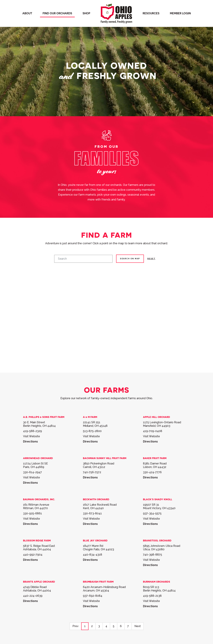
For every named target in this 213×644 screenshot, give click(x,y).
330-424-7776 (152, 472)
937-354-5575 (152, 513)
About (27, 13)
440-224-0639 (33, 596)
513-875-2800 (92, 431)
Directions (30, 442)
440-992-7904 (33, 555)
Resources (151, 13)
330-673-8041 (92, 513)
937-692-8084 (93, 596)
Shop (86, 13)
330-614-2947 (32, 472)
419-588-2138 (152, 596)
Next (138, 626)
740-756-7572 (92, 472)
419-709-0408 (153, 431)
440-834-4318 (93, 555)
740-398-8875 (153, 555)
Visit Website (32, 436)
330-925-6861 (32, 513)
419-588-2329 (32, 431)
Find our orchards (57, 13)
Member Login (180, 13)
